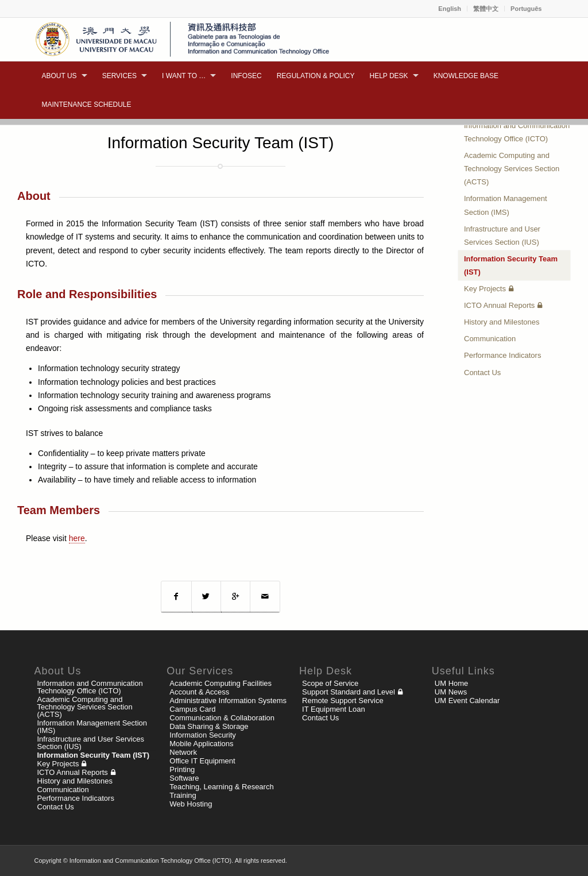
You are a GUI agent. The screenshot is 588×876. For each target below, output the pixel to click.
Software (184, 778)
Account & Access (199, 692)
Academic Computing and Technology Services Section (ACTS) (512, 169)
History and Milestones (502, 322)
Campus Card (192, 709)
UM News (451, 692)
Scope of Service (330, 683)
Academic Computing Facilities (220, 683)
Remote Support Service (343, 701)
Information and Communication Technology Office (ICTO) (517, 132)
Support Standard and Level (349, 692)
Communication (490, 339)
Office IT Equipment (202, 761)
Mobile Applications (201, 744)
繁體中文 (486, 9)
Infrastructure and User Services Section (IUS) (502, 236)
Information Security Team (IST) (511, 265)
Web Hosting (191, 804)
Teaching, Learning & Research (221, 787)
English (450, 9)
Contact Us (482, 373)
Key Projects (485, 289)
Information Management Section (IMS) (506, 205)
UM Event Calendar (467, 701)
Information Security (203, 735)
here (77, 538)
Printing (182, 769)
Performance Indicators (502, 355)
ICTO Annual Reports (499, 305)
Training (183, 795)
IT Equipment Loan (334, 709)
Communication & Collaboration (222, 718)
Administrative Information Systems (228, 701)
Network (183, 752)
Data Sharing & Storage (209, 726)
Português (526, 9)
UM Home (452, 683)
